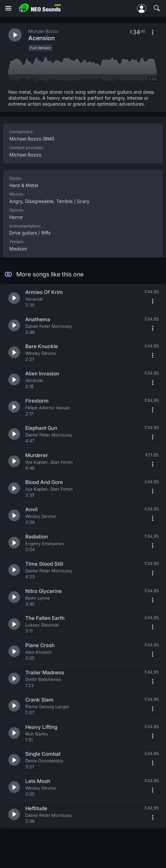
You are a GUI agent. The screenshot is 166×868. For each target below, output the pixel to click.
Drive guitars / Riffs (30, 233)
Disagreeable (39, 201)
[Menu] (8, 8)
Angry (16, 201)
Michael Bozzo (25, 155)
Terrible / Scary (73, 201)
